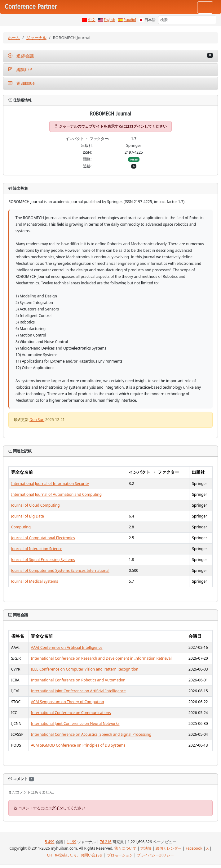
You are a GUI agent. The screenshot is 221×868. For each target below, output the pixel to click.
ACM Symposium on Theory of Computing (68, 702)
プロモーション (120, 855)
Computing (21, 527)
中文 (92, 20)
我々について (125, 848)
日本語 (150, 20)
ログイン (137, 126)
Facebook (194, 848)
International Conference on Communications (71, 713)
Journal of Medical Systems (35, 581)
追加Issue (21, 83)
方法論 (146, 848)
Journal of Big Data (28, 516)
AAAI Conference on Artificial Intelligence (67, 647)
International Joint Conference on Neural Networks (75, 723)
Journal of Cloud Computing (35, 505)
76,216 (106, 842)
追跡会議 (110, 56)
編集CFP (20, 70)
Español (130, 20)
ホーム (14, 38)
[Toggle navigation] (205, 7)
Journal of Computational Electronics (43, 538)
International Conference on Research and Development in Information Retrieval (101, 658)
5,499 (50, 842)
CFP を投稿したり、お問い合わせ (75, 855)
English (110, 20)
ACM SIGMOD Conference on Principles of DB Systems (78, 745)
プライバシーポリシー (155, 855)
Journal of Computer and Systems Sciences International (60, 570)
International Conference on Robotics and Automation (78, 680)
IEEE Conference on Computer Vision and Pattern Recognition (85, 669)
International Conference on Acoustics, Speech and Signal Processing (91, 734)
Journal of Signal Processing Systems (43, 560)
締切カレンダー (169, 848)
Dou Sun (37, 420)
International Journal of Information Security (50, 484)
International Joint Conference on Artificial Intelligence (78, 691)
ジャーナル (36, 38)
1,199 (71, 842)
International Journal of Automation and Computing (56, 494)
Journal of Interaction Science (37, 549)
